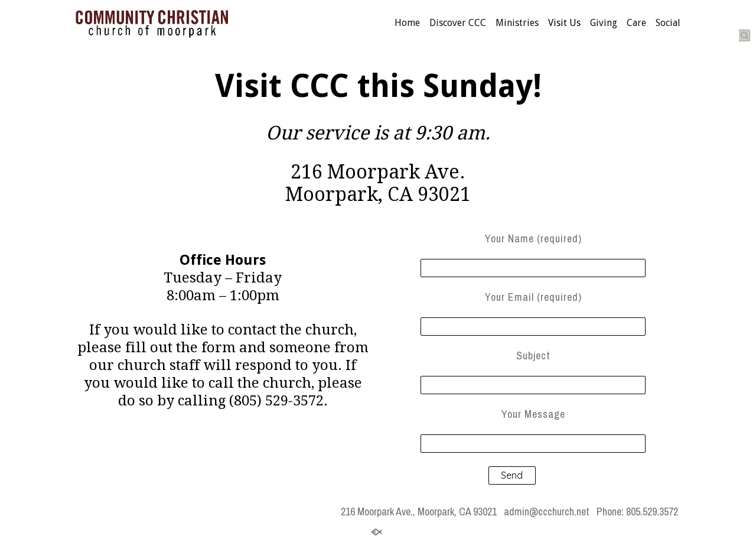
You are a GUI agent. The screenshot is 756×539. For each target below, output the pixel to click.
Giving (604, 23)
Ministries (517, 23)
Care (636, 23)
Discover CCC (458, 23)
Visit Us (564, 23)
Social (668, 23)
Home (407, 23)
